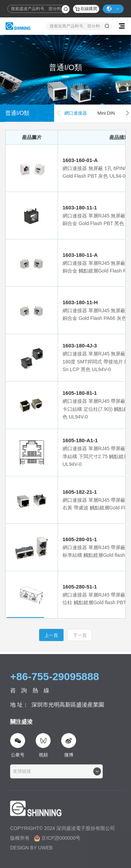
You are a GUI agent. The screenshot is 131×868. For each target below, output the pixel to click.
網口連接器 (76, 113)
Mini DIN (106, 113)
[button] (127, 113)
